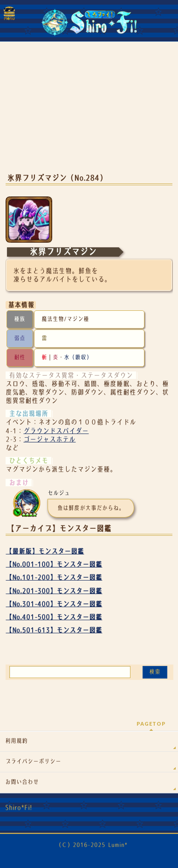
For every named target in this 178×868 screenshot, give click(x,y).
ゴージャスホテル (49, 439)
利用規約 (16, 741)
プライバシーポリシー (33, 762)
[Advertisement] (89, 112)
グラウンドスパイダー (56, 431)
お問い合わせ (22, 782)
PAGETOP (151, 724)
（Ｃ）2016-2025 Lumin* (92, 845)
